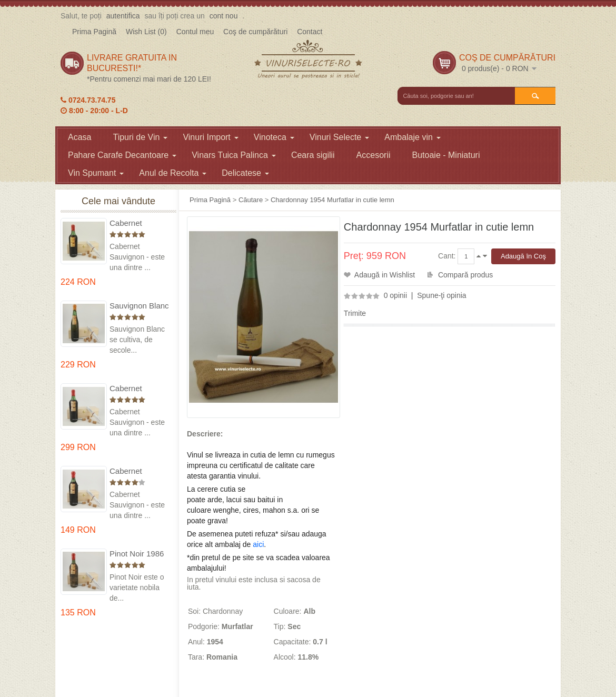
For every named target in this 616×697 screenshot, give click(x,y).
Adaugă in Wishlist (385, 275)
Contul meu (195, 32)
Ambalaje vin (413, 137)
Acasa (80, 137)
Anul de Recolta (173, 173)
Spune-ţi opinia (441, 295)
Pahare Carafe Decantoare (122, 155)
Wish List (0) (146, 32)
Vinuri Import (210, 137)
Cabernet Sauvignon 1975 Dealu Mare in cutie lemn (138, 223)
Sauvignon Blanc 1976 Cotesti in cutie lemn (139, 306)
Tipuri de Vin (140, 137)
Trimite (355, 313)
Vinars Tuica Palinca (234, 155)
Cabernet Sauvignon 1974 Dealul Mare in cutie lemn (138, 389)
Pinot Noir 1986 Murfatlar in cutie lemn (139, 554)
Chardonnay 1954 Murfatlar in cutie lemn (332, 200)
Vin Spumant (96, 173)
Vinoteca (274, 137)
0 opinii (395, 295)
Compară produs (465, 275)
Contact (310, 32)
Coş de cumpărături (255, 32)
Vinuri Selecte (339, 137)
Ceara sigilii (313, 155)
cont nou (224, 16)
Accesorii (374, 155)
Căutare (251, 200)
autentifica (123, 16)
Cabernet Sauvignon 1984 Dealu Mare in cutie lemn (138, 471)
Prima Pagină (94, 32)
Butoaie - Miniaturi (446, 155)
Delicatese (245, 173)
